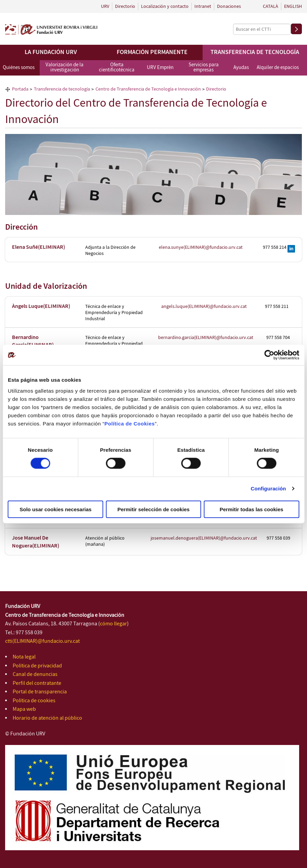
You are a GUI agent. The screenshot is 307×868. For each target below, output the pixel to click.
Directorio (125, 6)
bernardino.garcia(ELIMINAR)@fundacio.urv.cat (206, 338)
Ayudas (241, 68)
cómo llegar (113, 624)
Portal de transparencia (40, 692)
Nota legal (24, 657)
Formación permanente (152, 52)
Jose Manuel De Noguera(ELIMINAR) (36, 542)
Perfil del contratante (37, 683)
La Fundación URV (51, 52)
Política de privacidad (37, 666)
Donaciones (229, 6)
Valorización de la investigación (65, 67)
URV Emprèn (160, 68)
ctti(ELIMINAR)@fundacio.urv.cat (42, 641)
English (293, 6)
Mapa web (24, 709)
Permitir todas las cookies (252, 509)
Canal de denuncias (35, 674)
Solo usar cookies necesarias (55, 509)
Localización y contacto (165, 6)
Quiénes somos (19, 68)
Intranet (203, 6)
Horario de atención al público (47, 718)
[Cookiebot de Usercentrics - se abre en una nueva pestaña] (269, 355)
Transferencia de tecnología (255, 52)
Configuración (268, 489)
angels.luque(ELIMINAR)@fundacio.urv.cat (204, 307)
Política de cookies (34, 701)
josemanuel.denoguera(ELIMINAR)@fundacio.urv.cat (204, 538)
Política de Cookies (130, 423)
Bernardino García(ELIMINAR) (33, 341)
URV (105, 6)
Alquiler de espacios (278, 68)
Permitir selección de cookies (153, 509)
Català (271, 6)
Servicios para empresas (204, 67)
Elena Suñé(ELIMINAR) (39, 247)
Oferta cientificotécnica (117, 67)
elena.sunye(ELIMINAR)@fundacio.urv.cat (201, 247)
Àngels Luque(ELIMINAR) (41, 306)
